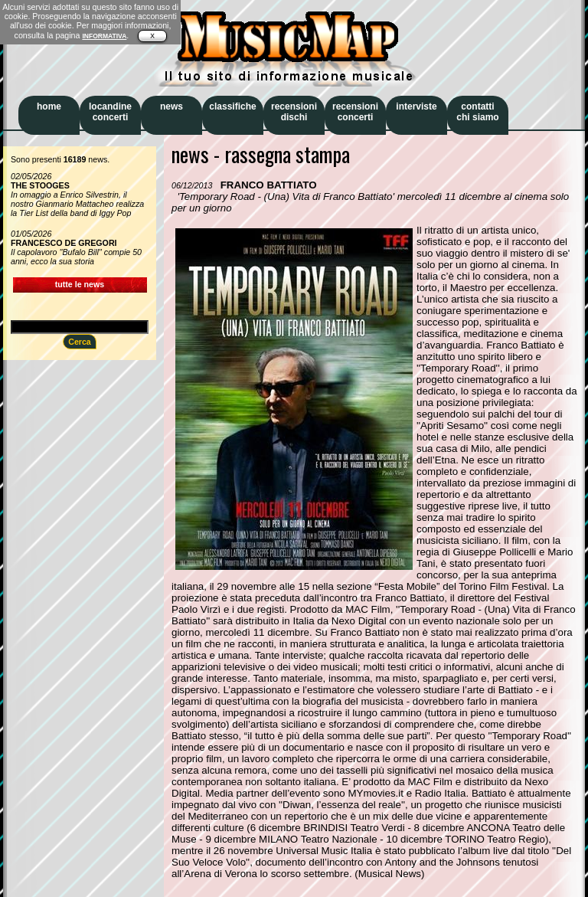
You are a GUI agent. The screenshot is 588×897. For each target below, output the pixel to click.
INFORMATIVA (104, 36)
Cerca (80, 342)
